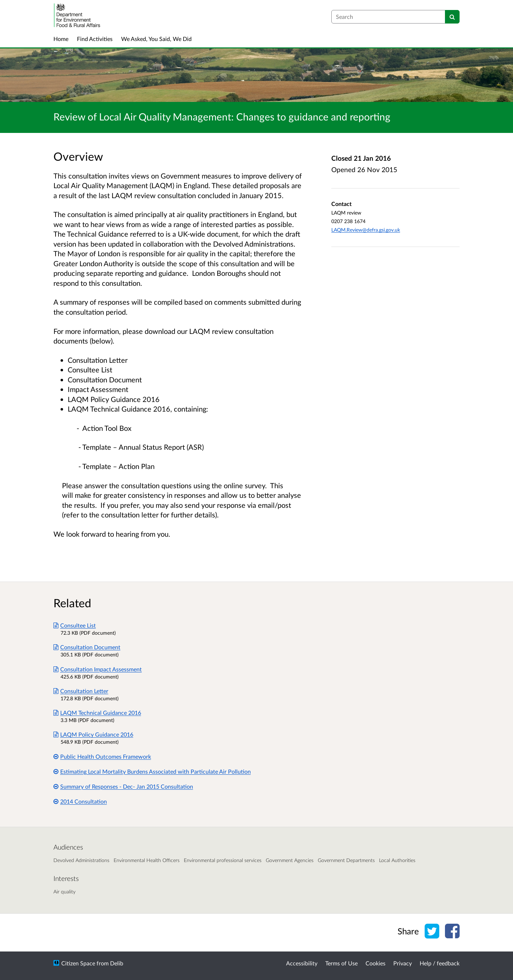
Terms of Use (341, 963)
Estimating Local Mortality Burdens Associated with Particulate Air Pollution (152, 771)
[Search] (452, 17)
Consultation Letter (81, 691)
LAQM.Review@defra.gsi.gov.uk (366, 230)
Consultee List (75, 625)
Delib (117, 963)
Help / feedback (440, 963)
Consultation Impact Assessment (98, 669)
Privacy (403, 963)
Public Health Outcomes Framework (102, 756)
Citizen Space (78, 963)
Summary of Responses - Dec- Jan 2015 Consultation (123, 786)
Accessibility (302, 963)
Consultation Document (87, 647)
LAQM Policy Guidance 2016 (93, 734)
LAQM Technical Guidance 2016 (97, 713)
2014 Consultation (80, 801)
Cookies (375, 963)
